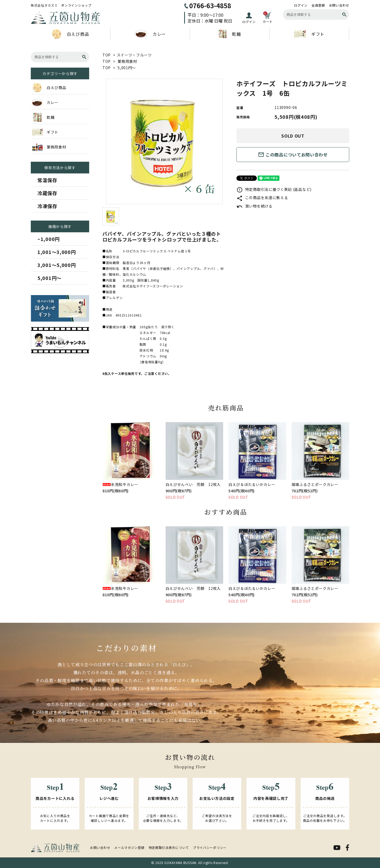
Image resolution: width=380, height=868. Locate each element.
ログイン (301, 5)
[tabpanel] (164, 141)
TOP (107, 55)
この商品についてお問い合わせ (293, 155)
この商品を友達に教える (262, 198)
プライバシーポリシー (210, 847)
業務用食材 (127, 61)
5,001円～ (127, 68)
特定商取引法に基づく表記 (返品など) (274, 189)
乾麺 (230, 34)
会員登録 (318, 5)
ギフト (309, 34)
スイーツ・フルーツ (134, 55)
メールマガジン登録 (129, 847)
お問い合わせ (339, 5)
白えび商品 (71, 34)
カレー (150, 34)
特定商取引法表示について (169, 847)
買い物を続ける (254, 206)
